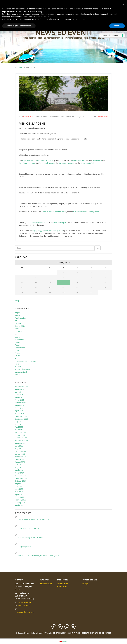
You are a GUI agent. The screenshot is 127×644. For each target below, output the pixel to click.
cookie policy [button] (37, 11)
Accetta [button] (117, 26)
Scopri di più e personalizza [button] (19, 26)
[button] (123, 4)
